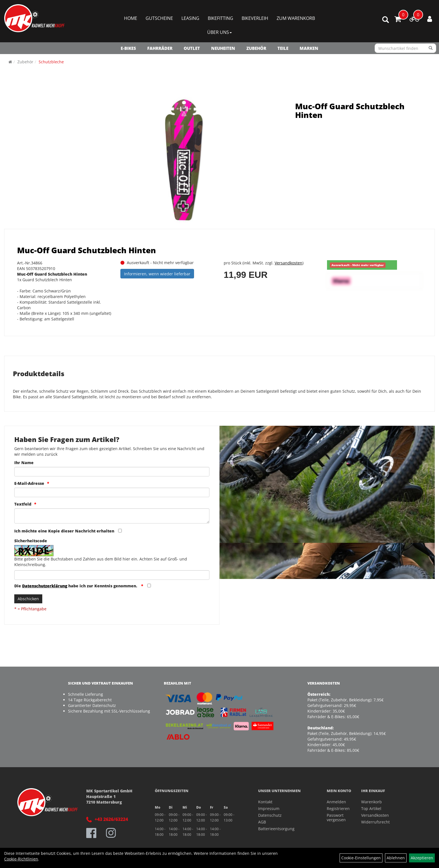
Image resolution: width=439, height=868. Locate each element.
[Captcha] (112, 575)
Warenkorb (372, 802)
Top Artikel (371, 808)
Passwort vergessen (336, 817)
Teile (283, 48)
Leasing (190, 18)
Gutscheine (159, 18)
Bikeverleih (255, 18)
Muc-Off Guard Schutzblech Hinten (350, 110)
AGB (262, 822)
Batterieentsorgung (276, 829)
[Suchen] (431, 48)
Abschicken (28, 599)
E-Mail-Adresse (29, 483)
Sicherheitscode (31, 541)
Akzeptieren (422, 858)
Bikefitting (220, 18)
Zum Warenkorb (296, 18)
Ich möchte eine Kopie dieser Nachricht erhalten (64, 531)
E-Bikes (128, 48)
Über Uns (219, 32)
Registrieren (338, 808)
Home (131, 18)
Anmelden (336, 802)
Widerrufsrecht (375, 822)
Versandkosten (289, 263)
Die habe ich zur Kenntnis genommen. (76, 586)
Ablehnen (396, 858)
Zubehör (256, 48)
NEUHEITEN (223, 48)
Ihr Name (24, 463)
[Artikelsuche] (386, 20)
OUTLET (192, 48)
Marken (309, 48)
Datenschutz (270, 815)
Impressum (269, 808)
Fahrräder (160, 48)
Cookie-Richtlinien (21, 859)
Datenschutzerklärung (45, 586)
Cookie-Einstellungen (361, 858)
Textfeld (23, 504)
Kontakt (265, 802)
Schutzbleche (51, 62)
